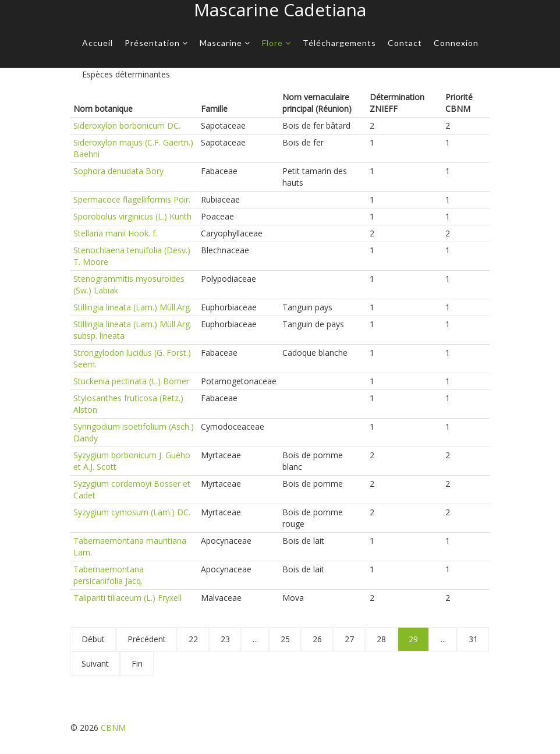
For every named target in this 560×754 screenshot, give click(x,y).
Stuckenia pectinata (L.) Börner (131, 381)
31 (473, 639)
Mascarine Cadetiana (280, 10)
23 (225, 639)
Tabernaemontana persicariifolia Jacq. (109, 575)
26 (317, 639)
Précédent (147, 639)
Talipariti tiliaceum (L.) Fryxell (127, 598)
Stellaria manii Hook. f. (115, 233)
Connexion (456, 43)
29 (413, 639)
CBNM (113, 728)
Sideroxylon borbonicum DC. (127, 125)
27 (349, 639)
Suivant (95, 663)
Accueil (98, 43)
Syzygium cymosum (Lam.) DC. (132, 512)
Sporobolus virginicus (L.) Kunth (132, 216)
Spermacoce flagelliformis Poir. (132, 199)
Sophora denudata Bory (118, 171)
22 (193, 639)
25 (285, 639)
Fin (137, 663)
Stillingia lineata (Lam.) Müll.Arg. (132, 307)
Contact (405, 43)
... (255, 639)
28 (381, 639)
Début (93, 639)
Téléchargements (339, 43)
